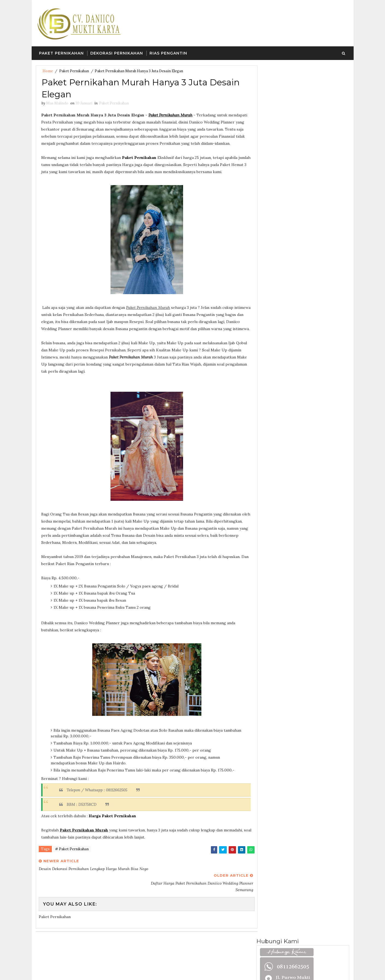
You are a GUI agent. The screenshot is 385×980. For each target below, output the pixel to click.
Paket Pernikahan (61, 53)
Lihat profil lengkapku (280, 236)
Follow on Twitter (304, 262)
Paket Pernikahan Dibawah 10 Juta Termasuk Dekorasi (314, 385)
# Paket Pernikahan (72, 857)
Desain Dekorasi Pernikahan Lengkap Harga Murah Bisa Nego (312, 454)
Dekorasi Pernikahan (117, 53)
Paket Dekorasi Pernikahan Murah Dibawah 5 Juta (311, 430)
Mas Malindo (278, 228)
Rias (266, 546)
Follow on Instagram (304, 297)
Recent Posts (280, 352)
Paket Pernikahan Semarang (285, 325)
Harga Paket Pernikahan (113, 824)
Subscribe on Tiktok (304, 285)
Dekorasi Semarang (307, 177)
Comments (326, 352)
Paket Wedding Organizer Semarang (293, 536)
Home (48, 71)
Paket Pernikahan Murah (171, 116)
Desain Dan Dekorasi (280, 517)
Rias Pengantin (168, 53)
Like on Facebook (304, 274)
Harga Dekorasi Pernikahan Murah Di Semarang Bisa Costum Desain (312, 409)
